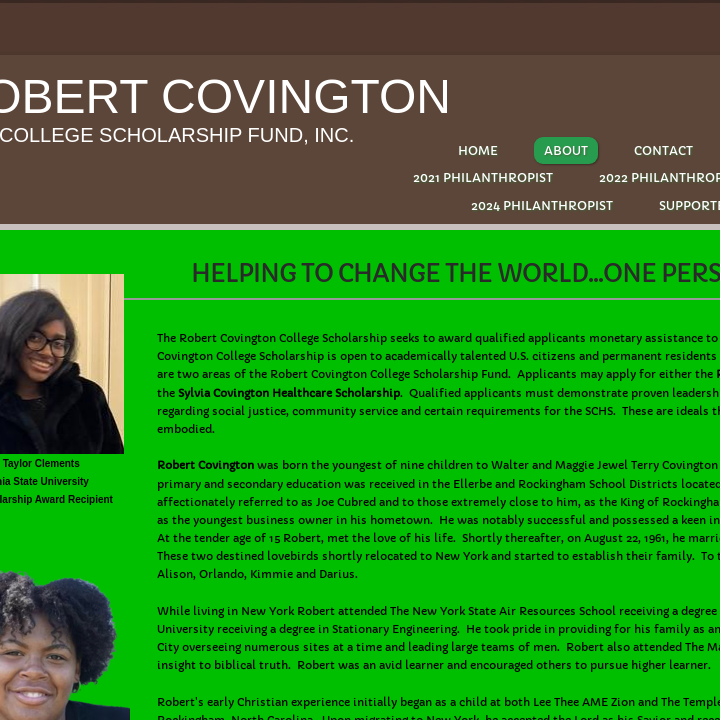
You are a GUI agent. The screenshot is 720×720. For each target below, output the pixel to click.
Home (478, 150)
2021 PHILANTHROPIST (483, 177)
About (566, 150)
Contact (663, 150)
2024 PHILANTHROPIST (542, 205)
